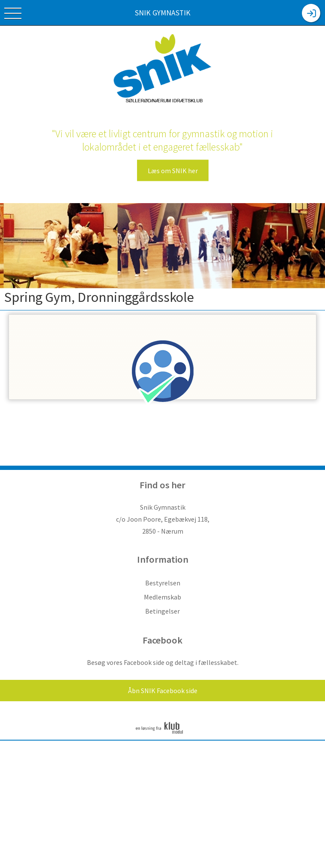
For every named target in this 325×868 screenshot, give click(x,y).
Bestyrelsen (163, 583)
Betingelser (162, 611)
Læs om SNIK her (173, 171)
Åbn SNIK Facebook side (163, 691)
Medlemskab (162, 597)
